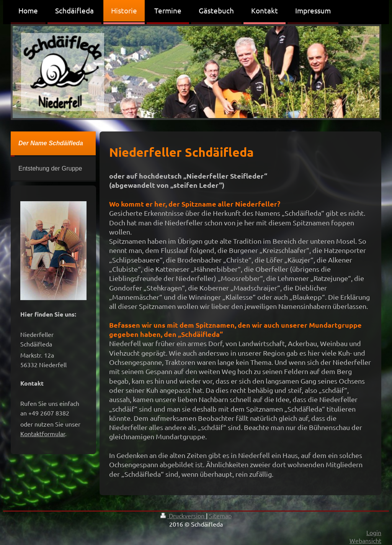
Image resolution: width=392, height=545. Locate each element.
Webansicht (365, 540)
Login (374, 532)
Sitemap (220, 515)
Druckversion (183, 515)
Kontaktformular (43, 433)
